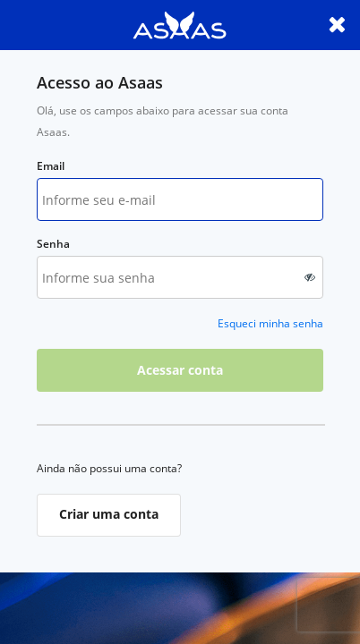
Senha (53, 244)
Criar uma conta (109, 514)
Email (51, 166)
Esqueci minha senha (270, 323)
